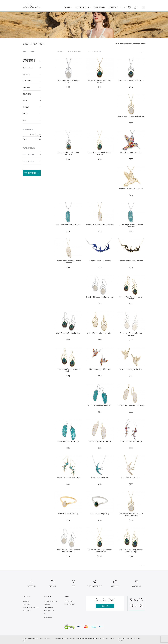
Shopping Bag (69, 604)
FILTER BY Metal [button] (32, 155)
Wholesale (27, 611)
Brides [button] (32, 114)
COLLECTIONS (83, 7)
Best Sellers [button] (32, 68)
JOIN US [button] (105, 606)
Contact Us (48, 617)
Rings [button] (32, 101)
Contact (113, 7)
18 (97, 52)
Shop (68, 7)
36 (100, 52)
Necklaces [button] (32, 81)
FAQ (45, 614)
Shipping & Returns (50, 601)
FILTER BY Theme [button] (32, 161)
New (75, 52)
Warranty (47, 604)
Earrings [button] (32, 87)
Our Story (100, 7)
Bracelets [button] (32, 94)
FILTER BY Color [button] (32, 148)
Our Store (26, 604)
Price (80, 52)
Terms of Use (48, 608)
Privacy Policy (49, 611)
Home (117, 44)
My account (69, 601)
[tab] (32, 60)
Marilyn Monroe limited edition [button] (32, 60)
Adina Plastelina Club (31, 608)
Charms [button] (32, 107)
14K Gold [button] (32, 74)
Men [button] (32, 120)
